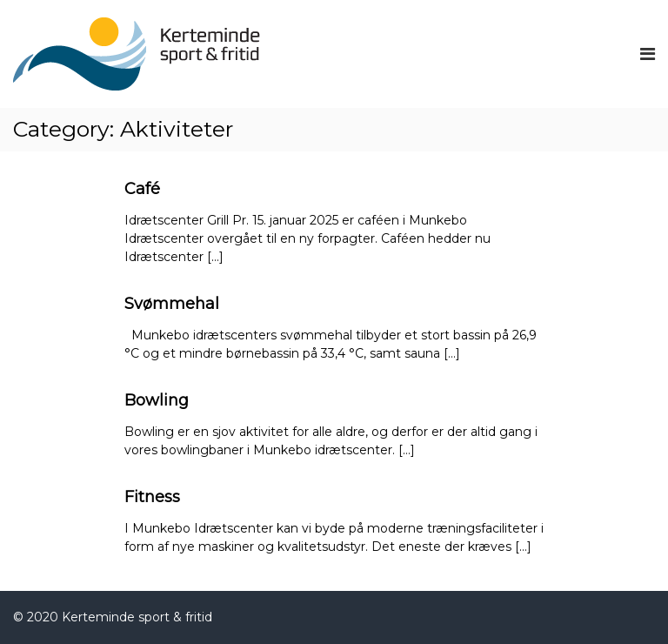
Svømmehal (172, 304)
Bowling (157, 400)
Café (142, 189)
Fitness (152, 497)
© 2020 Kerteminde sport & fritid (113, 617)
